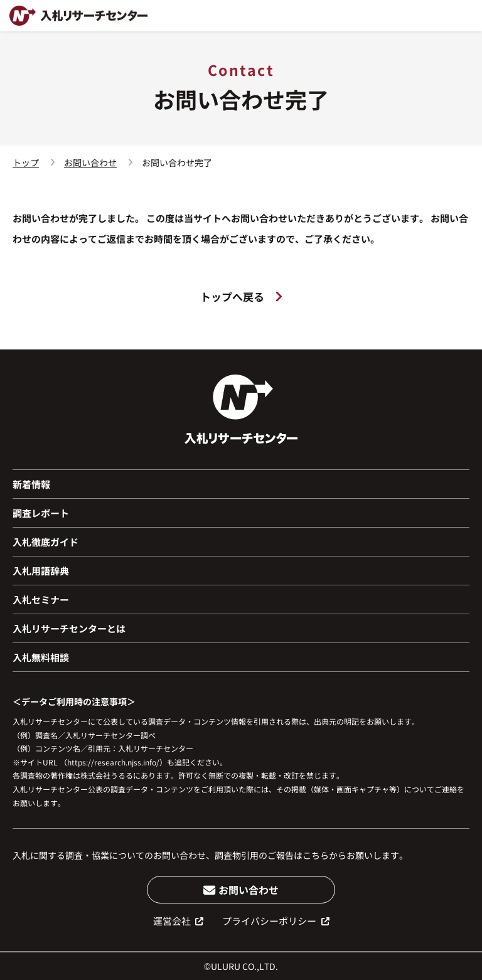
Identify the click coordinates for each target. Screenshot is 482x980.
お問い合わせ (90, 162)
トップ (26, 162)
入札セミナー (41, 599)
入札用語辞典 (41, 571)
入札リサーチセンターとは (69, 628)
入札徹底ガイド (46, 542)
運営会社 (179, 921)
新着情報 (31, 484)
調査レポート (41, 513)
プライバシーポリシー (276, 921)
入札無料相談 (41, 657)
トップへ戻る (241, 296)
